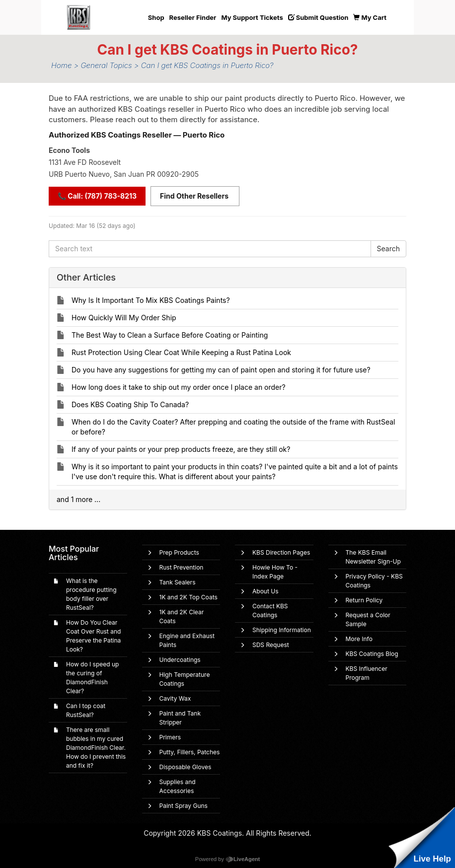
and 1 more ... (78, 499)
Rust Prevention (182, 567)
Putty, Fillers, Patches (190, 752)
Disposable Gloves (186, 767)
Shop (156, 17)
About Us (265, 591)
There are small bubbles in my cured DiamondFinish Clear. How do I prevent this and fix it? (96, 748)
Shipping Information (282, 630)
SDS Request (271, 645)
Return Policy (364, 600)
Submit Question (318, 17)
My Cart (370, 17)
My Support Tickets (252, 17)
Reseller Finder (193, 17)
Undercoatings (180, 660)
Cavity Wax (175, 698)
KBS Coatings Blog (372, 654)
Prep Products (179, 552)
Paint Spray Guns (184, 806)
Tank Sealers (178, 582)
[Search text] (210, 249)
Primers (170, 737)
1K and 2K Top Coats (189, 597)
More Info (359, 639)
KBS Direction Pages (281, 552)
